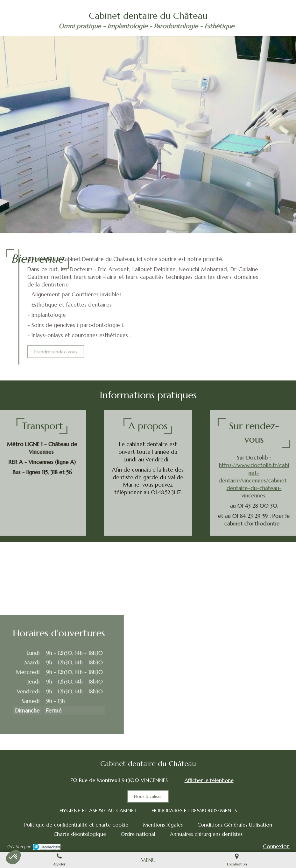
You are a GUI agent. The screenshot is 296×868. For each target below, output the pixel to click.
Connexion (276, 846)
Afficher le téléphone (209, 780)
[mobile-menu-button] (148, 860)
